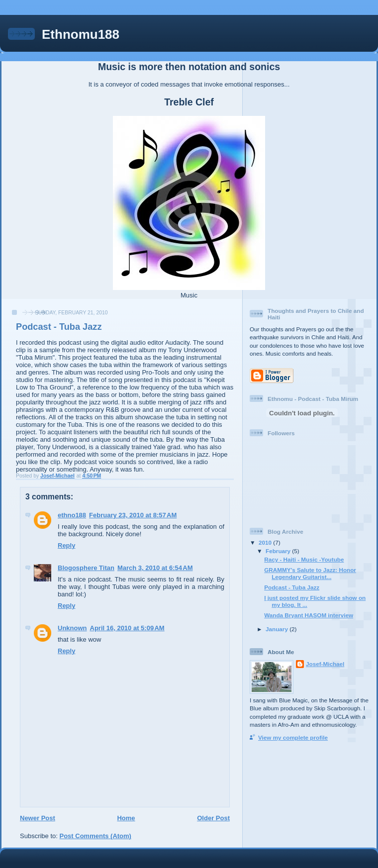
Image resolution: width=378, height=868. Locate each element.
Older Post (213, 818)
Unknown (72, 628)
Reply (66, 545)
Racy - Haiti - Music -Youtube (304, 559)
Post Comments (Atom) (95, 836)
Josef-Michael (325, 664)
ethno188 (72, 515)
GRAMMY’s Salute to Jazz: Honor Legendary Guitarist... (310, 573)
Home (126, 818)
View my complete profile (293, 737)
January (278, 629)
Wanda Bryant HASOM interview (309, 615)
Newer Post (38, 818)
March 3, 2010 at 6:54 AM (155, 568)
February (279, 551)
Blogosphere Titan (86, 568)
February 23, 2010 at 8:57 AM (133, 515)
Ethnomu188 (81, 34)
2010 (266, 542)
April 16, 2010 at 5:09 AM (127, 628)
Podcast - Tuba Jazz (292, 587)
